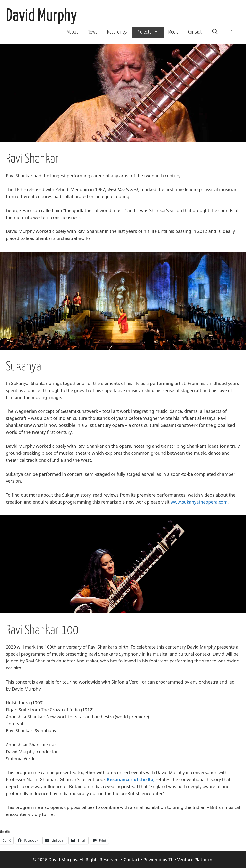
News (93, 32)
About (72, 32)
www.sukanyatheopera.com (199, 502)
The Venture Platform (190, 860)
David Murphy (41, 16)
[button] (232, 32)
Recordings (117, 32)
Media (173, 32)
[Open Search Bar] (215, 32)
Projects (150, 32)
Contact (195, 32)
